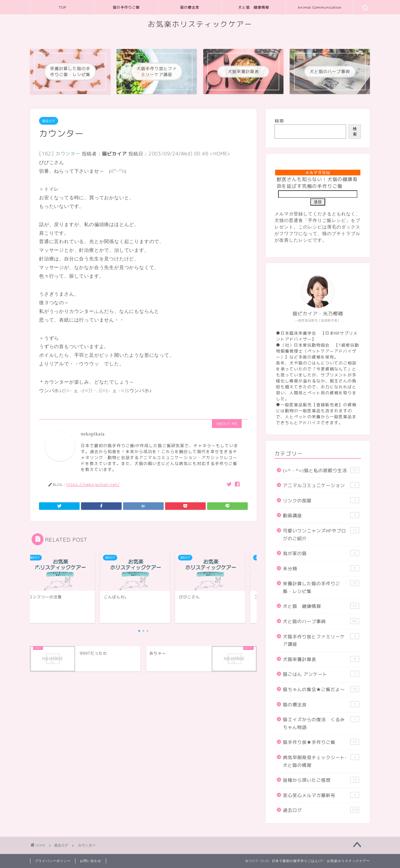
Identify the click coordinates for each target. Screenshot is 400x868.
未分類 (321, 569)
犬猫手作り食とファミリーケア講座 (321, 640)
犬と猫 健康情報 (254, 7)
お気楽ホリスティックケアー (200, 24)
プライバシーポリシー (53, 861)
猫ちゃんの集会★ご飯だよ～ (321, 689)
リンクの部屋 (321, 501)
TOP (62, 7)
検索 (279, 121)
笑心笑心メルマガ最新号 (321, 795)
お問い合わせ (91, 861)
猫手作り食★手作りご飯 (321, 742)
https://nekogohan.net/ (93, 484)
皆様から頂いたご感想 (321, 780)
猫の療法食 (190, 7)
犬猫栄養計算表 (321, 659)
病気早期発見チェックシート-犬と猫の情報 (321, 761)
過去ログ (49, 121)
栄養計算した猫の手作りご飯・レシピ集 (321, 587)
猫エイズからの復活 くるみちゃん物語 (321, 723)
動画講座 (321, 515)
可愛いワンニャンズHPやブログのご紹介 (321, 535)
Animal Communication (320, 7)
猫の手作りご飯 (126, 7)
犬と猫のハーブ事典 (321, 621)
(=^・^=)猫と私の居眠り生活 (321, 470)
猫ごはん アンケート (321, 674)
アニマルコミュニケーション (321, 485)
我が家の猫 (321, 553)
